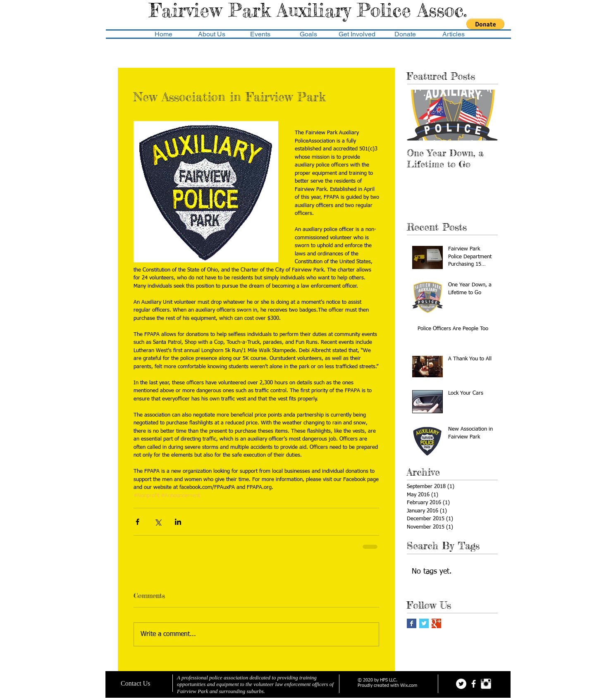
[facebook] (474, 684)
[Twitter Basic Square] (424, 623)
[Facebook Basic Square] (412, 623)
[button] (485, 24)
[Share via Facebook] (137, 522)
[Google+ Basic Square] (436, 623)
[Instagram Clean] (486, 684)
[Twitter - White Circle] (461, 684)
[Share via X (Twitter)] (158, 522)
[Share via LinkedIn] (178, 522)
